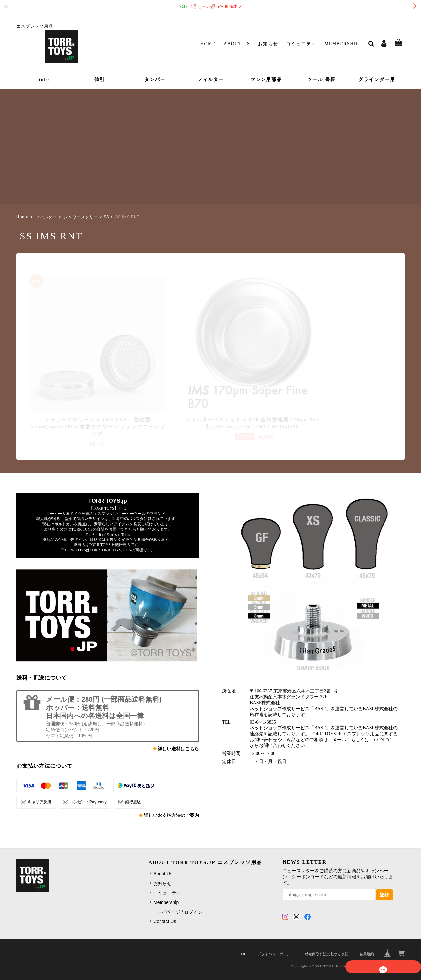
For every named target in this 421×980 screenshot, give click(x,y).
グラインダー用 (377, 79)
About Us (237, 44)
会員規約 (367, 932)
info (44, 79)
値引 (100, 79)
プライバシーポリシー (276, 932)
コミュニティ (301, 44)
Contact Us (165, 900)
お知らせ (268, 44)
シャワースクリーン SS (86, 217)
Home (208, 44)
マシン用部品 (266, 79)
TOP (243, 932)
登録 (384, 873)
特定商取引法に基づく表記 (327, 932)
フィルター (210, 79)
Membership (342, 44)
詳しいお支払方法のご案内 (171, 794)
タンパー (155, 79)
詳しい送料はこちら (178, 727)
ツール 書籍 (321, 79)
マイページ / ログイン (180, 890)
